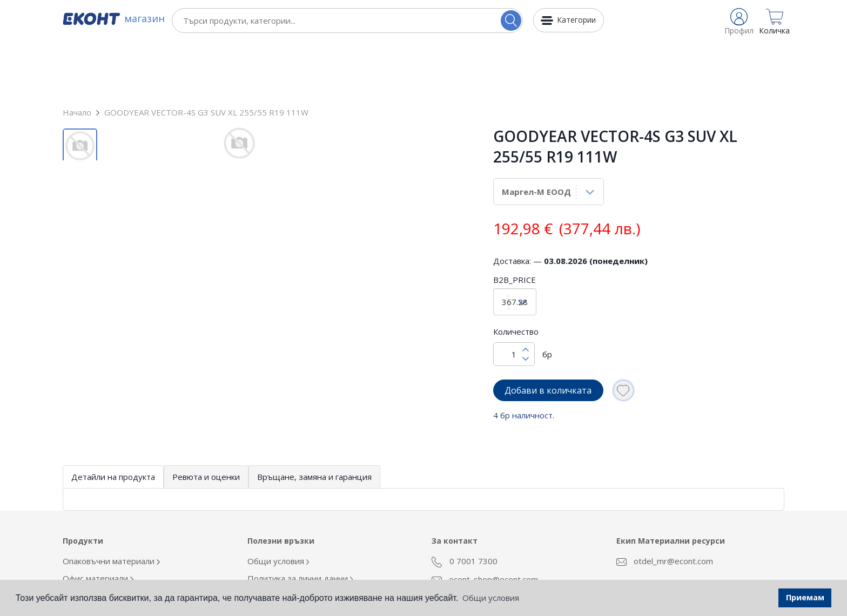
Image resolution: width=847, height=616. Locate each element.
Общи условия (278, 502)
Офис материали (98, 519)
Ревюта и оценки (206, 417)
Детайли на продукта (113, 417)
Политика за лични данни (300, 519)
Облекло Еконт (95, 536)
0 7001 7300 (465, 502)
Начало (77, 53)
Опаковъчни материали (111, 502)
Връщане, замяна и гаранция (314, 417)
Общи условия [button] (491, 598)
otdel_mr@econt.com (665, 502)
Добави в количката (548, 331)
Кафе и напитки (96, 553)
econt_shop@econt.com (485, 520)
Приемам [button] (805, 597)
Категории (576, 20)
